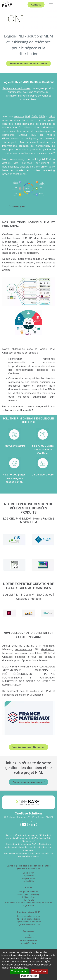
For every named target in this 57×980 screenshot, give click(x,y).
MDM (42, 116)
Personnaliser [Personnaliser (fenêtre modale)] (29, 976)
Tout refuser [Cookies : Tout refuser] (40, 971)
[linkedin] (33, 825)
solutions (19, 116)
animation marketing (18, 96)
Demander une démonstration (28, 63)
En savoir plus (15, 206)
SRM (52, 116)
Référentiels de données (16, 88)
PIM (28, 116)
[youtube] (24, 825)
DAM (34, 116)
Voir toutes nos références (28, 747)
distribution (48, 649)
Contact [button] (36, 5)
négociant (48, 646)
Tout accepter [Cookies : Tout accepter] (19, 971)
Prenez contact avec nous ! (29, 782)
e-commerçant (23, 649)
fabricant (7, 653)
